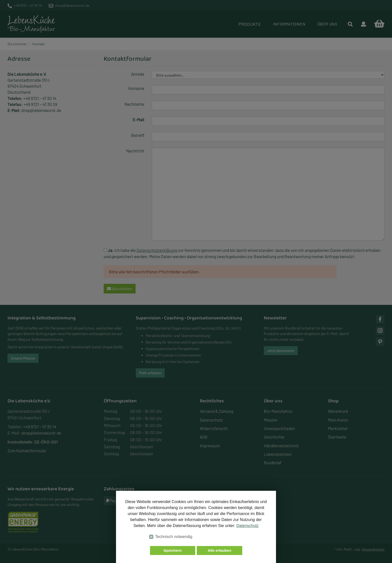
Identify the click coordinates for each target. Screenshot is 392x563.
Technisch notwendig (174, 537)
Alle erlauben (219, 550)
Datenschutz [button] (247, 526)
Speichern (173, 550)
